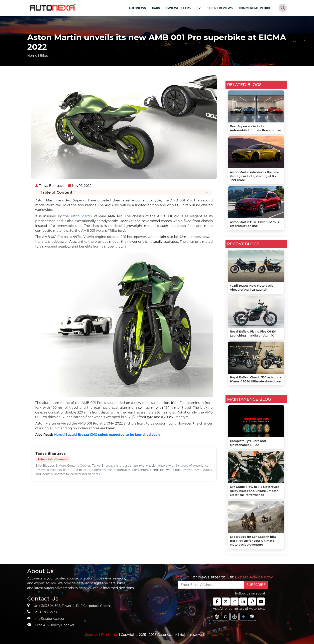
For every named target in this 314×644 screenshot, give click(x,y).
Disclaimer (110, 635)
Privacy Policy (218, 635)
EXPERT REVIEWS (220, 8)
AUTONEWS (137, 8)
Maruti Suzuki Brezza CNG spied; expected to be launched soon (107, 435)
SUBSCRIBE (256, 585)
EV (199, 8)
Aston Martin (81, 216)
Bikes (44, 56)
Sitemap (92, 635)
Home (32, 56)
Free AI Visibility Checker (55, 625)
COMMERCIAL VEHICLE (256, 8)
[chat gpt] (217, 617)
